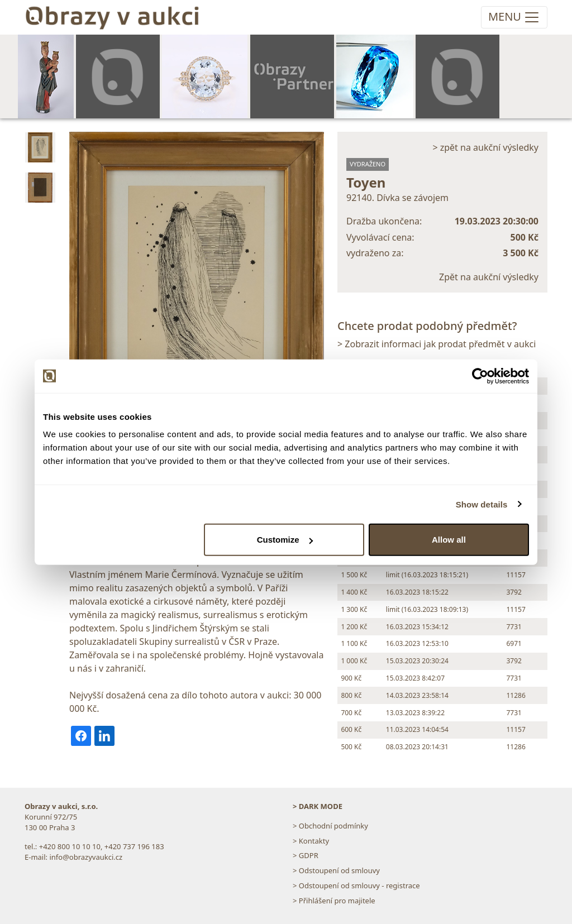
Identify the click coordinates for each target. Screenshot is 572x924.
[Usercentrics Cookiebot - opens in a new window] (480, 376)
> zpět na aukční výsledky (485, 147)
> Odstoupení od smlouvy (336, 870)
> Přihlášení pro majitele (334, 901)
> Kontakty (311, 841)
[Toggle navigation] (514, 17)
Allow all (449, 540)
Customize (285, 540)
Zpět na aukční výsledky (489, 277)
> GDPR (306, 855)
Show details (482, 504)
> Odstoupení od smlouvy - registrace (356, 885)
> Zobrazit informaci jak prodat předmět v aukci (437, 344)
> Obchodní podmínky (330, 826)
